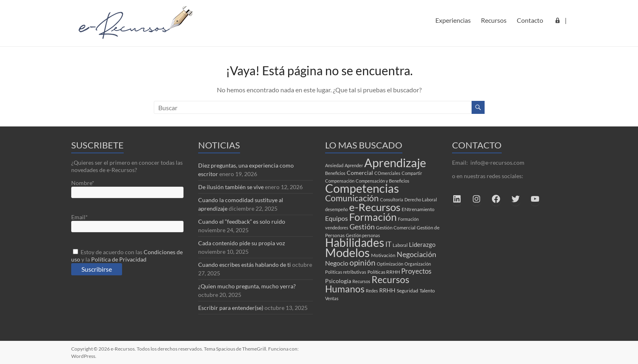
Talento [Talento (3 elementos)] (427, 291)
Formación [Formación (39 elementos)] (373, 217)
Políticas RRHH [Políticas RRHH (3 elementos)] (384, 272)
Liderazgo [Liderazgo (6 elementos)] (422, 244)
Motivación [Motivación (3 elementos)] (383, 255)
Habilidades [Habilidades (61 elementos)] (355, 243)
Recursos (494, 20)
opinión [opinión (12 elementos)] (363, 263)
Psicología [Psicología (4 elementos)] (338, 281)
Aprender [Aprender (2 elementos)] (354, 165)
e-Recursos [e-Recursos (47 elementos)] (375, 207)
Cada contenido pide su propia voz (241, 243)
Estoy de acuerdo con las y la (127, 256)
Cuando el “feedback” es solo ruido (242, 221)
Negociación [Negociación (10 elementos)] (416, 254)
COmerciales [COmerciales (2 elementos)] (387, 173)
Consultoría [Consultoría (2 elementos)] (392, 199)
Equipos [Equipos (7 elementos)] (336, 218)
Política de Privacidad (119, 259)
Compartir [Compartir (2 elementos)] (412, 173)
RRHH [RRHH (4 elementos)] (387, 290)
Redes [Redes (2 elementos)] (372, 291)
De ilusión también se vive (231, 187)
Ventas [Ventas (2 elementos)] (332, 298)
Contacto (530, 20)
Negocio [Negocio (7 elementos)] (337, 263)
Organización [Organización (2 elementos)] (418, 264)
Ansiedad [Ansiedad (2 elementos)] (334, 165)
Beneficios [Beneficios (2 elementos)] (335, 173)
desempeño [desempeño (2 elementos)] (336, 209)
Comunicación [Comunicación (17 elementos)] (352, 198)
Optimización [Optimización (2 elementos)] (390, 264)
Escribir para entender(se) (231, 308)
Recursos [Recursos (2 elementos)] (361, 281)
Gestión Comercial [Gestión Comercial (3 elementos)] (396, 228)
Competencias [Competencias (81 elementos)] (362, 188)
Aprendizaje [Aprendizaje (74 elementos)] (395, 162)
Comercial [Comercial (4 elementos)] (360, 173)
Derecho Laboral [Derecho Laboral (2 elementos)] (421, 199)
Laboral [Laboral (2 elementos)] (400, 245)
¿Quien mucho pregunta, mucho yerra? (247, 286)
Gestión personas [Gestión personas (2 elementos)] (363, 235)
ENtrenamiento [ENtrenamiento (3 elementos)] (418, 209)
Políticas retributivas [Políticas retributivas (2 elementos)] (346, 272)
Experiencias (453, 20)
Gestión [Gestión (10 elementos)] (362, 227)
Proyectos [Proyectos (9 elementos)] (416, 271)
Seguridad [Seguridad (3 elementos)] (407, 291)
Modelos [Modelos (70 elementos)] (347, 253)
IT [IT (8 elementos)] (388, 244)
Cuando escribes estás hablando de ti (245, 265)
